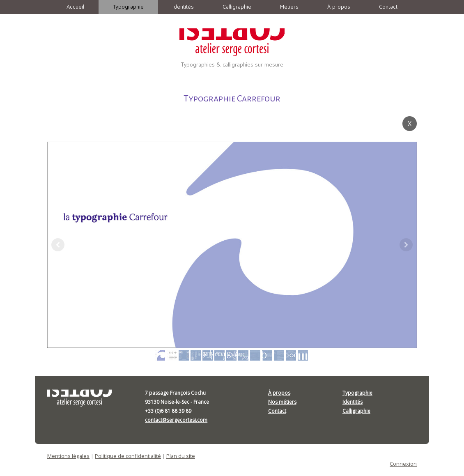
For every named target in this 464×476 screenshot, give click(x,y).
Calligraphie (237, 7)
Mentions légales (68, 456)
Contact (388, 7)
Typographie (128, 7)
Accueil (75, 7)
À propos (339, 7)
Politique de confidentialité (128, 456)
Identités (183, 7)
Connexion (403, 464)
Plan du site (181, 456)
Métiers (289, 7)
